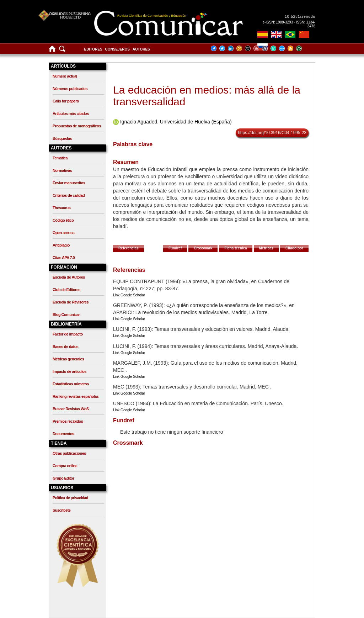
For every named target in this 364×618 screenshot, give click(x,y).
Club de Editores (66, 290)
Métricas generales (68, 359)
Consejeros (117, 49)
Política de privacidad (70, 498)
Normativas (62, 170)
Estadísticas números (71, 384)
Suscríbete (61, 510)
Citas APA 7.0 (64, 258)
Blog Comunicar (66, 315)
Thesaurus (61, 208)
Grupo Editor (63, 478)
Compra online (65, 466)
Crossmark (203, 248)
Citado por (294, 248)
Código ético (63, 220)
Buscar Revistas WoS (71, 409)
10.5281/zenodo (300, 17)
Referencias (129, 248)
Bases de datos (65, 347)
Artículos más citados (71, 113)
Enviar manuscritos (69, 183)
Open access (63, 233)
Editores (93, 49)
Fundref (175, 248)
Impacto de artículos (69, 371)
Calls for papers (66, 101)
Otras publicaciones (69, 453)
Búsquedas (62, 138)
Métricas (266, 248)
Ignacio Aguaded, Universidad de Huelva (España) (176, 122)
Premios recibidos (68, 421)
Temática (60, 158)
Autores (141, 49)
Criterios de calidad (69, 195)
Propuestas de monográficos (77, 126)
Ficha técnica (235, 248)
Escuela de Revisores (71, 302)
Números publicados (70, 89)
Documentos (63, 434)
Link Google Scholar (129, 295)
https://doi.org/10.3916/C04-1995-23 (272, 133)
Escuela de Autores (69, 277)
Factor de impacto (68, 334)
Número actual (65, 76)
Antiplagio (61, 245)
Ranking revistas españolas (76, 396)
